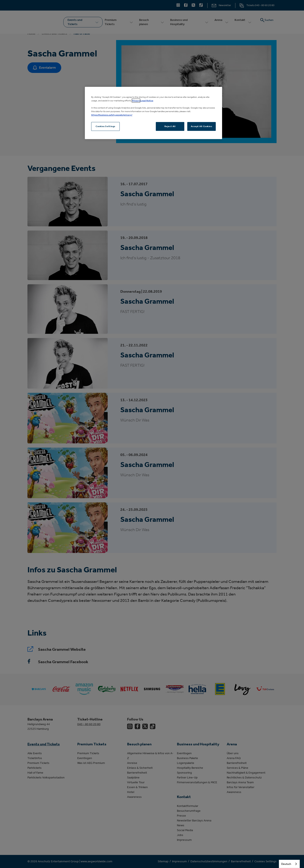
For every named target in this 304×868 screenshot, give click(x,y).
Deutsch (286, 864)
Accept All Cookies (201, 126)
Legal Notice (147, 101)
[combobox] (289, 864)
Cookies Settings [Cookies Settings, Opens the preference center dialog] (105, 126)
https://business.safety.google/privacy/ (112, 115)
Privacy (136, 101)
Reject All (170, 126)
